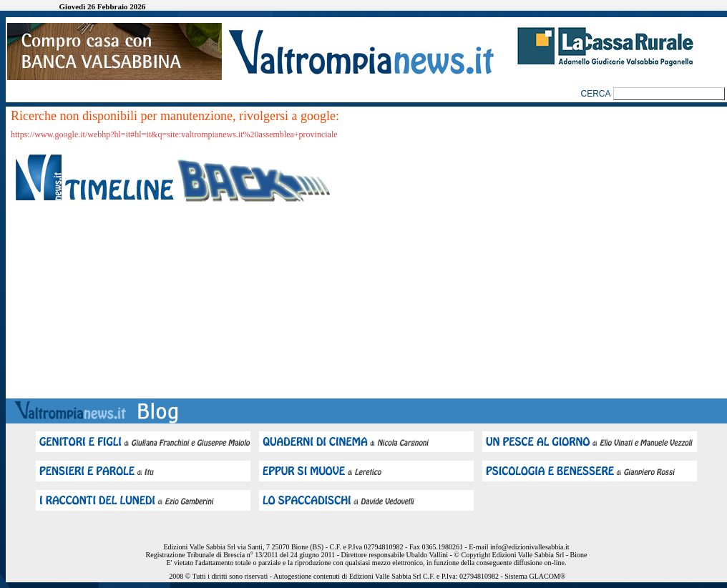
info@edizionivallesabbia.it (530, 547)
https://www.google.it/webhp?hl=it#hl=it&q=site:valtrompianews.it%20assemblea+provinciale (174, 134)
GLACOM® (547, 576)
